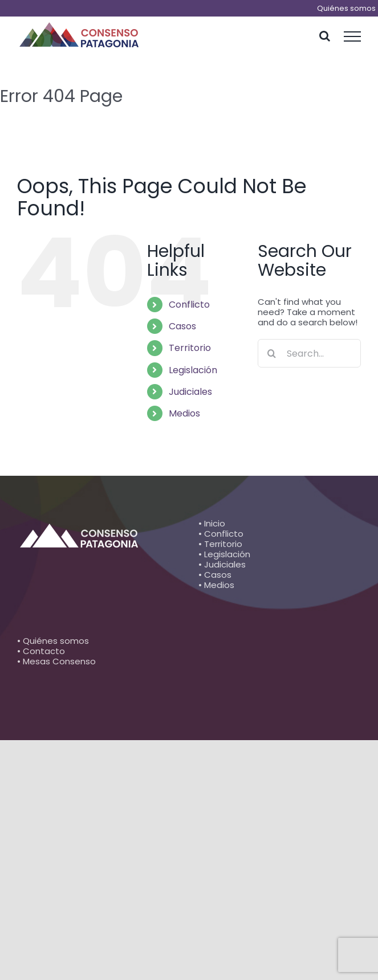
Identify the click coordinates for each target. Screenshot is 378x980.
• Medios (216, 585)
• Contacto (41, 651)
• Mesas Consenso (56, 661)
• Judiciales (222, 564)
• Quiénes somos (53, 641)
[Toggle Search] (325, 36)
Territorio (190, 348)
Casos (182, 326)
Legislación (193, 370)
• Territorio (220, 544)
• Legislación (224, 554)
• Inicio (212, 523)
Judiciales (190, 392)
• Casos (215, 575)
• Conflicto (221, 534)
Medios (184, 413)
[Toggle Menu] (353, 36)
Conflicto (189, 305)
